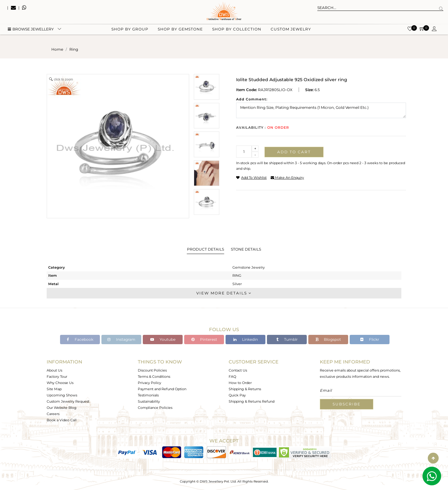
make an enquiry (287, 178)
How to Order (240, 383)
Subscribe (347, 404)
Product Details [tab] (205, 249)
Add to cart (294, 152)
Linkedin (246, 339)
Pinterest (204, 339)
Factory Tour (57, 377)
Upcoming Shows (62, 395)
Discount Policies (152, 370)
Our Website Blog (62, 408)
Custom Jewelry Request (68, 401)
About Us (54, 370)
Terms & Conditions (154, 377)
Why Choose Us (60, 383)
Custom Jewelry (291, 31)
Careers (53, 414)
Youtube (163, 339)
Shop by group (130, 31)
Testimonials (148, 395)
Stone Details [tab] (246, 249)
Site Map (54, 389)
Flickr (370, 339)
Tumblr (287, 339)
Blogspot (328, 339)
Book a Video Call (62, 420)
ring (74, 49)
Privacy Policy (149, 383)
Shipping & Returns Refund (252, 401)
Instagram (121, 339)
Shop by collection (237, 31)
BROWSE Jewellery (31, 31)
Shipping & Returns (245, 389)
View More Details (224, 293)
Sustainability (149, 401)
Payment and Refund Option (162, 389)
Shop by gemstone (180, 31)
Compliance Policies (155, 408)
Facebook (80, 339)
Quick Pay (237, 395)
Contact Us (238, 370)
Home (57, 49)
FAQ (232, 377)
